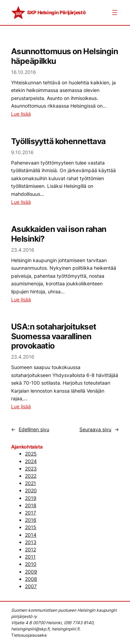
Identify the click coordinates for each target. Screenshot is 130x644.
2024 (31, 461)
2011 (30, 557)
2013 (31, 542)
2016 (31, 520)
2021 (31, 483)
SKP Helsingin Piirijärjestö (56, 12)
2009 (31, 572)
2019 (31, 498)
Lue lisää (21, 114)
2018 (31, 505)
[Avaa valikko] (115, 12)
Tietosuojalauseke (29, 635)
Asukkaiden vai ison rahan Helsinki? (59, 234)
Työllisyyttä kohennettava (58, 141)
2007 (31, 586)
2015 (31, 527)
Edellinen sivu (30, 429)
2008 (31, 579)
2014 (31, 535)
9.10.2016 (22, 152)
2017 (31, 513)
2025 (31, 454)
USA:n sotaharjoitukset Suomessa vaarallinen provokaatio (54, 336)
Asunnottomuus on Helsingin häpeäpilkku (64, 56)
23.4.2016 (23, 250)
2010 (31, 564)
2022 (31, 476)
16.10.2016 (24, 72)
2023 (31, 469)
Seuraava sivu (99, 429)
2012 (31, 549)
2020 (31, 490)
